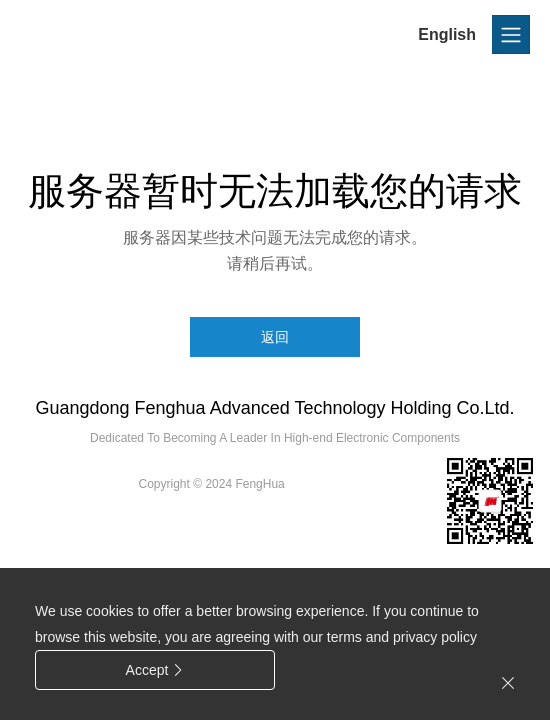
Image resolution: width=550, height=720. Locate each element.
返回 (275, 337)
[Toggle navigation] (511, 34)
